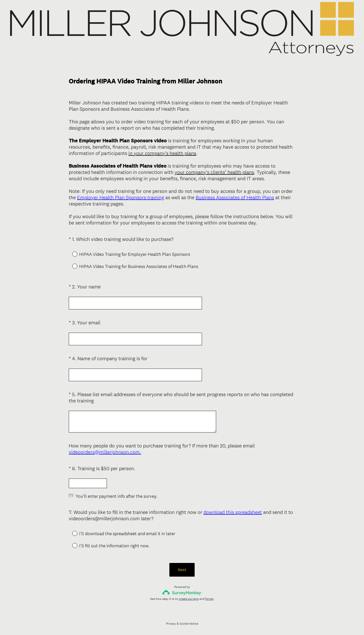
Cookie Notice (189, 623)
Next (182, 569)
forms (209, 598)
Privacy (171, 623)
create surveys (189, 598)
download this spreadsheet (233, 511)
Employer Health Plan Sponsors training (121, 197)
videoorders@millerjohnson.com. (105, 452)
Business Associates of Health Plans (235, 197)
